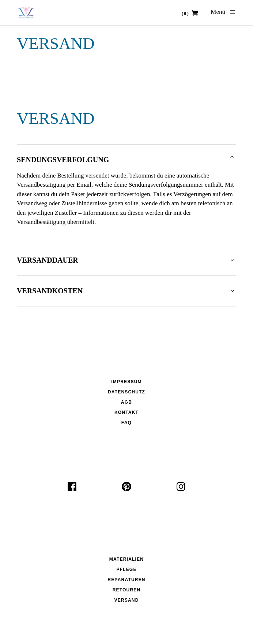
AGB (126, 402)
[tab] (126, 157)
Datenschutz (126, 392)
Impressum (126, 382)
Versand (126, 600)
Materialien (126, 559)
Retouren (127, 590)
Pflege (126, 569)
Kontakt (126, 412)
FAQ (126, 423)
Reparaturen (126, 580)
